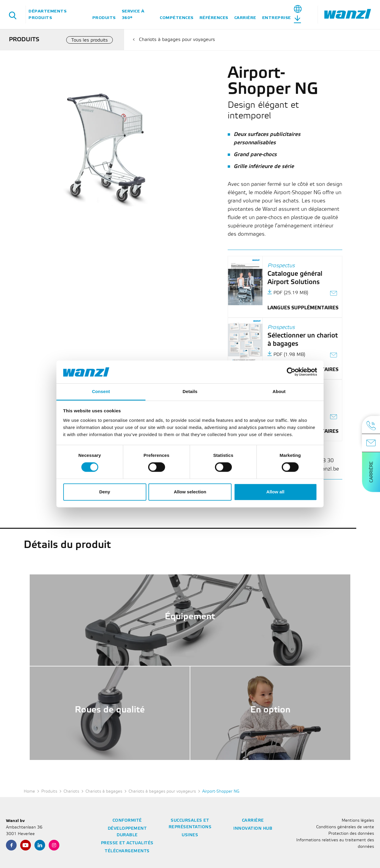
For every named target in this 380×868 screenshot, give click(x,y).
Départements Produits (47, 14)
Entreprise (277, 18)
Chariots (71, 792)
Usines (190, 835)
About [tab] (279, 391)
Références (214, 18)
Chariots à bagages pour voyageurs (177, 40)
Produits (104, 18)
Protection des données (351, 834)
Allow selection (190, 492)
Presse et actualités (127, 843)
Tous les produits (90, 40)
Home (29, 792)
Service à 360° (133, 14)
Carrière (245, 18)
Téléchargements (127, 851)
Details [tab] (190, 391)
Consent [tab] (101, 391)
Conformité (127, 821)
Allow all (275, 492)
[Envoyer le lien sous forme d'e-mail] (334, 294)
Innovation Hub (253, 829)
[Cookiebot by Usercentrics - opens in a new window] (291, 372)
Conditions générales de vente (345, 827)
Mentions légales (358, 821)
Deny (105, 492)
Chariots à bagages (104, 792)
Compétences (177, 18)
